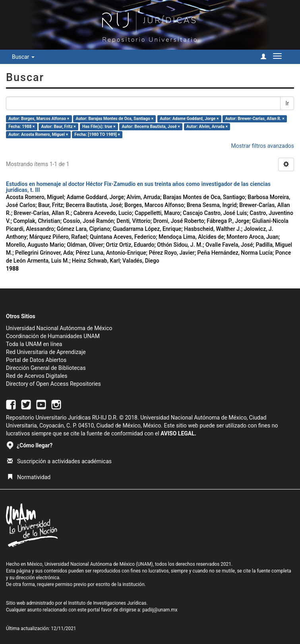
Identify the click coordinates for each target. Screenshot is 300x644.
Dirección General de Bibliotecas (46, 368)
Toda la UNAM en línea (34, 344)
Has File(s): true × (99, 127)
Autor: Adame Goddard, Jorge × (189, 119)
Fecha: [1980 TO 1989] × (97, 134)
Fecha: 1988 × (21, 127)
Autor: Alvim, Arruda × (207, 127)
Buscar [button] (23, 57)
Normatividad (29, 477)
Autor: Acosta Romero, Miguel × (38, 134)
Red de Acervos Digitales (37, 376)
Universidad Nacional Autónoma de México (59, 328)
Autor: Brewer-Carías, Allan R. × (255, 119)
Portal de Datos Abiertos (36, 360)
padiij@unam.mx (160, 610)
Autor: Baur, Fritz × (59, 127)
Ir (287, 103)
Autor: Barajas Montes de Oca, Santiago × (115, 119)
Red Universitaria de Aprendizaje (46, 352)
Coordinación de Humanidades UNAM (53, 336)
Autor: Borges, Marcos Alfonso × (39, 119)
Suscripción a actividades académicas (59, 461)
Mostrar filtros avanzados (262, 146)
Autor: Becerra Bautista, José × (151, 127)
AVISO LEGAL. (178, 433)
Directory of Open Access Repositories (53, 384)
